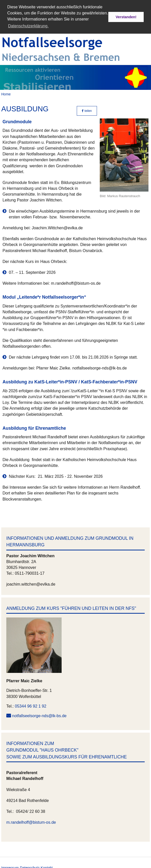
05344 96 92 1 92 (31, 705)
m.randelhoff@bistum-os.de (31, 821)
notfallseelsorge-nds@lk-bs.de (39, 715)
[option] (75, 76)
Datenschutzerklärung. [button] (28, 26)
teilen (87, 110)
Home (6, 93)
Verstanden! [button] (126, 17)
